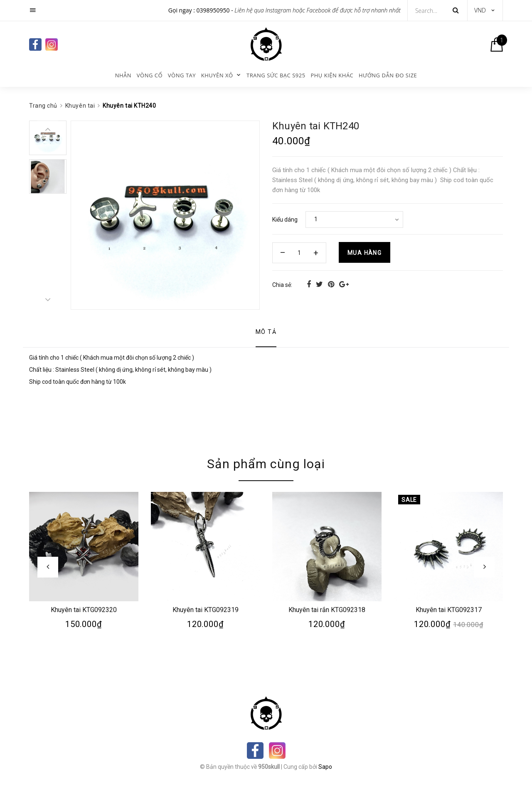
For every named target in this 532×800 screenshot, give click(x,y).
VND (480, 10)
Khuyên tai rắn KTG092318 (327, 609)
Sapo (325, 767)
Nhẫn (123, 75)
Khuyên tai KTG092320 (84, 609)
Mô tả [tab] (266, 332)
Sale (409, 500)
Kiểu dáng (285, 220)
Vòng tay (182, 75)
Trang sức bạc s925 (276, 75)
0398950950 (213, 10)
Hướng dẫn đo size (388, 75)
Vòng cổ (150, 75)
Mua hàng (365, 253)
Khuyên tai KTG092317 (448, 609)
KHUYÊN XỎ (217, 75)
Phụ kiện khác (332, 75)
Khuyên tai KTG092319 (205, 609)
